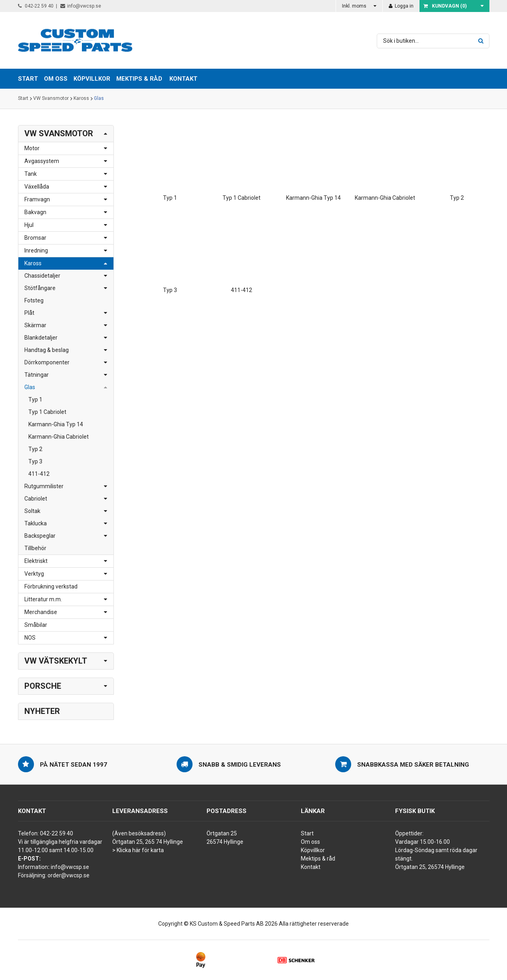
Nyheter (42, 711)
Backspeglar (40, 536)
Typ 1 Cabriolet (47, 412)
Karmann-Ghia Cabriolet (59, 437)
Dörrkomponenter (47, 362)
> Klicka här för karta (138, 850)
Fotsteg (34, 300)
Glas (99, 99)
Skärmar (35, 325)
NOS (30, 638)
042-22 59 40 (36, 6)
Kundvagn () (445, 6)
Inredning (36, 250)
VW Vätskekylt (56, 661)
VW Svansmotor (51, 99)
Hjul (29, 225)
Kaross (81, 99)
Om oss (310, 842)
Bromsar (35, 238)
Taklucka (36, 523)
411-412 (39, 474)
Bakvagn (35, 212)
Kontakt (183, 79)
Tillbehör (35, 548)
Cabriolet (36, 499)
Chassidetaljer (42, 276)
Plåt (29, 313)
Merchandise (41, 612)
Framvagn (37, 199)
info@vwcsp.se (81, 6)
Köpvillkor (313, 850)
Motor (32, 148)
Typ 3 (35, 461)
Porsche (43, 686)
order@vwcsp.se (69, 875)
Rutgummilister (44, 486)
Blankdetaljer (41, 338)
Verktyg (34, 574)
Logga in (401, 6)
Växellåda (37, 187)
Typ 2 (35, 449)
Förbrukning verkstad (51, 586)
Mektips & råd (318, 859)
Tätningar (37, 375)
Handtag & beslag (47, 350)
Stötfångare (40, 288)
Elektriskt (36, 561)
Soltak (32, 511)
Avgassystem (42, 161)
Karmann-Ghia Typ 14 (56, 424)
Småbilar (36, 625)
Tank (31, 174)
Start (23, 99)
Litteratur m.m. (43, 599)
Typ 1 (35, 400)
